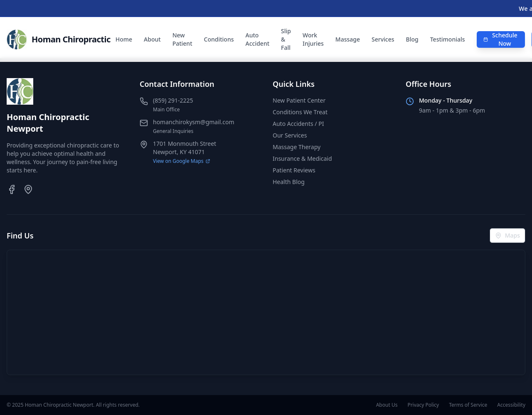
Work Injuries (313, 39)
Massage (348, 39)
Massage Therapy (297, 147)
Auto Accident (257, 39)
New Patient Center (299, 100)
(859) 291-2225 (173, 100)
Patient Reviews (294, 170)
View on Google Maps (182, 161)
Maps (507, 235)
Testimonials (448, 39)
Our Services (290, 135)
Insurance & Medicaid (302, 158)
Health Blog (289, 182)
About (152, 39)
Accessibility (511, 405)
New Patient (182, 39)
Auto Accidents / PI (298, 124)
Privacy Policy (423, 405)
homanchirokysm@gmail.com (193, 122)
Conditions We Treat (300, 112)
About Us (387, 405)
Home (124, 39)
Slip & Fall (286, 39)
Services (383, 39)
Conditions (219, 39)
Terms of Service (468, 405)
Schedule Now (500, 39)
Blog (412, 39)
